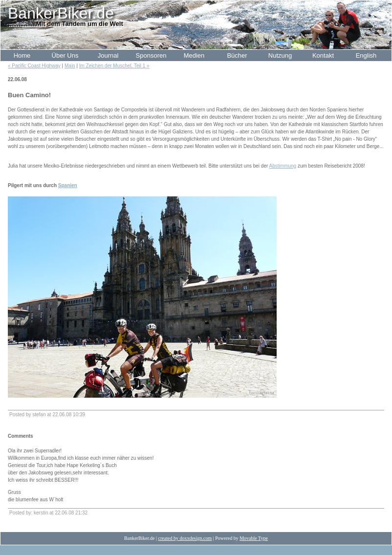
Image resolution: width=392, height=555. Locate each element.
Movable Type (254, 538)
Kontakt (323, 55)
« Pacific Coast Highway (34, 66)
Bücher (237, 55)
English (366, 55)
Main (70, 66)
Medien (194, 55)
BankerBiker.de (61, 13)
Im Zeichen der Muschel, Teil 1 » (114, 66)
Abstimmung (283, 166)
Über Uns (65, 55)
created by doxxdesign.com (185, 538)
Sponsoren (151, 55)
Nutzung (280, 55)
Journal (108, 55)
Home (22, 55)
